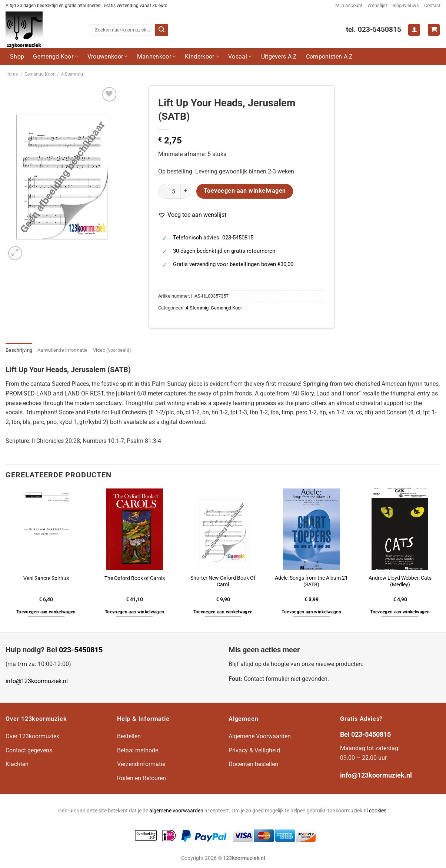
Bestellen (129, 736)
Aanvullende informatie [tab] (63, 350)
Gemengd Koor (56, 57)
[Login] (414, 30)
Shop (17, 57)
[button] (192, 215)
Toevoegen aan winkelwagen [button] (46, 612)
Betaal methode (138, 750)
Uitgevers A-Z (279, 57)
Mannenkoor (157, 57)
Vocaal (240, 57)
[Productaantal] (173, 191)
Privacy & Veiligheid (254, 750)
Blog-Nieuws (406, 5)
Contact (432, 5)
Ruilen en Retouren (142, 778)
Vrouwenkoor (108, 57)
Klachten (17, 764)
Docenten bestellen (253, 764)
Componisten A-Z (329, 57)
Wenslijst (377, 5)
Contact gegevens (29, 750)
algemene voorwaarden (176, 811)
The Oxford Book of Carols (135, 578)
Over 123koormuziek (32, 736)
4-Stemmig (72, 74)
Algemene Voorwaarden (260, 736)
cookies (378, 811)
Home (12, 74)
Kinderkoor (202, 57)
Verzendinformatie (141, 764)
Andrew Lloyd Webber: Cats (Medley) (400, 582)
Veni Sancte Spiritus (46, 578)
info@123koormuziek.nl (37, 681)
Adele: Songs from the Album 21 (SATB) (311, 582)
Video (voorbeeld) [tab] (112, 350)
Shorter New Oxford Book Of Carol (223, 582)
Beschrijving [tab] (19, 350)
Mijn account (349, 5)
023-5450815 (81, 650)
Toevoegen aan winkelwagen (245, 191)
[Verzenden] (162, 30)
